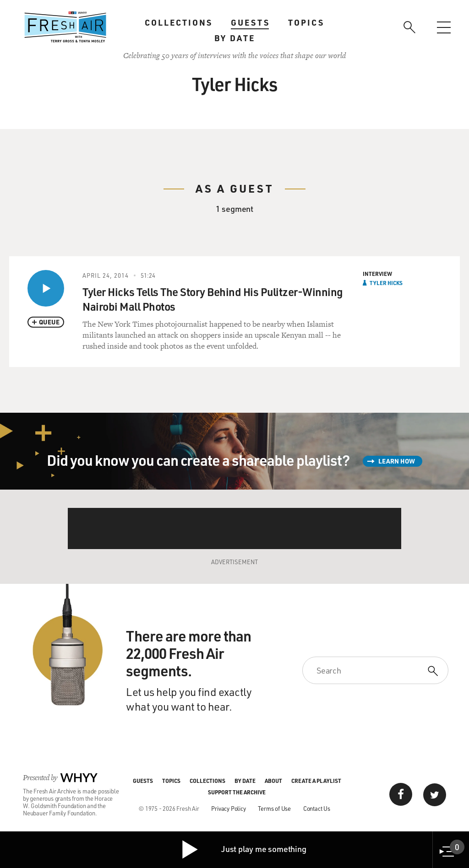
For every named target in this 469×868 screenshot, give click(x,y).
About (273, 781)
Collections (179, 22)
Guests (250, 22)
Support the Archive (237, 792)
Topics (306, 22)
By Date (235, 38)
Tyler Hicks (386, 283)
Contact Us (317, 808)
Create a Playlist (316, 781)
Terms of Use (274, 808)
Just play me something (243, 850)
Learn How (397, 461)
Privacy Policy (228, 808)
